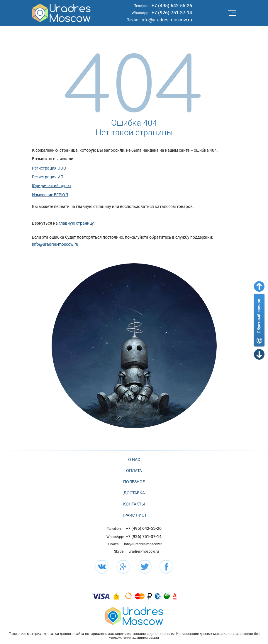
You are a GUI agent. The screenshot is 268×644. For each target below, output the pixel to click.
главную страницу (76, 223)
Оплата (134, 471)
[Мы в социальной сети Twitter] (145, 567)
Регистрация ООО (49, 168)
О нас (134, 459)
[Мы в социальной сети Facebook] (166, 567)
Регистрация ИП (48, 177)
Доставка (134, 493)
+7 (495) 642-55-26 (172, 6)
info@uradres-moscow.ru (166, 20)
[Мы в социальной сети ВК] (102, 567)
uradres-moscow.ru (144, 551)
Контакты (134, 504)
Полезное (134, 482)
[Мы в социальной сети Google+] (123, 567)
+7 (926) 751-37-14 (172, 13)
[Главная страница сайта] (134, 616)
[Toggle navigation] (231, 13)
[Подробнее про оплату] (101, 596)
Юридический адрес (51, 186)
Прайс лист (134, 515)
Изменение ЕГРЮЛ (50, 195)
